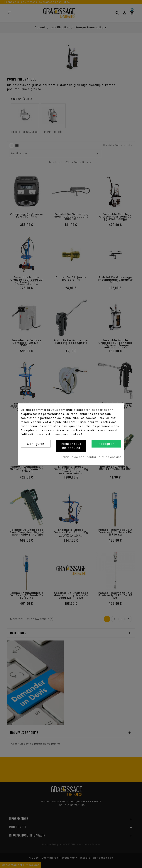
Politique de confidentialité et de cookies (91, 457)
